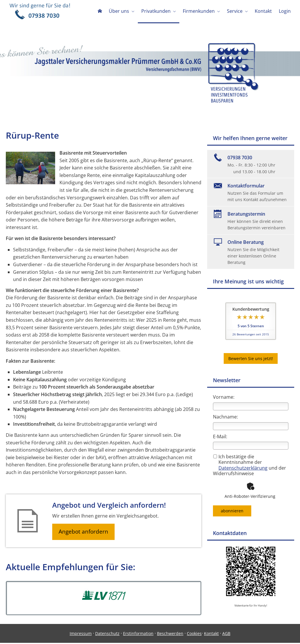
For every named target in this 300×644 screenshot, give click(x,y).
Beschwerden (170, 635)
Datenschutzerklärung (243, 468)
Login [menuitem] (285, 11)
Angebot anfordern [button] (84, 533)
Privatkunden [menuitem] (156, 11)
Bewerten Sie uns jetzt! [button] (251, 359)
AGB (226, 635)
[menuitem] (100, 12)
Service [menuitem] (235, 11)
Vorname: (224, 398)
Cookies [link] (194, 635)
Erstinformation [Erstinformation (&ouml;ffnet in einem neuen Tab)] (138, 635)
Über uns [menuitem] (119, 11)
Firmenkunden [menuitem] (199, 11)
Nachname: (225, 417)
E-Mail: (220, 437)
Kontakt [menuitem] (263, 11)
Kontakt (211, 635)
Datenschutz (107, 635)
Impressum (81, 635)
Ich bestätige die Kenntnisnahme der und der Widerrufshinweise (250, 466)
